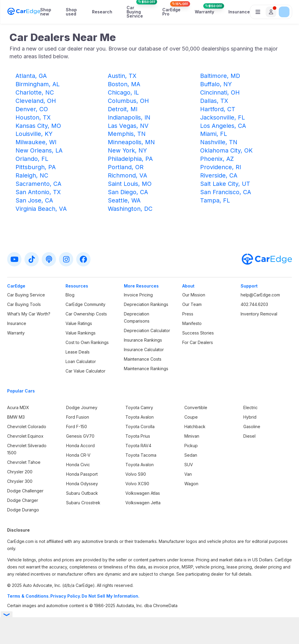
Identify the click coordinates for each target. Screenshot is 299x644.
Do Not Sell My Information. (110, 596)
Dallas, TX (214, 101)
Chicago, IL (123, 92)
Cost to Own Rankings (87, 342)
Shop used (71, 12)
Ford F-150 (77, 427)
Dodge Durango (23, 510)
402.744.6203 (254, 304)
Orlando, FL (32, 159)
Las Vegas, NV (128, 126)
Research (102, 12)
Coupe (191, 417)
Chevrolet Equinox (25, 436)
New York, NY (127, 150)
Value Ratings (79, 323)
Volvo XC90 (137, 484)
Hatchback (195, 427)
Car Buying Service (137, 12)
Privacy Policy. (66, 596)
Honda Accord (80, 446)
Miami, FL (214, 134)
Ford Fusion (78, 417)
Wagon (191, 484)
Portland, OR (126, 167)
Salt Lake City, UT (225, 184)
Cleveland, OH (36, 101)
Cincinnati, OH (220, 92)
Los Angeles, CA (223, 126)
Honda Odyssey (82, 484)
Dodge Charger (23, 500)
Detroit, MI (123, 109)
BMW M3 (16, 417)
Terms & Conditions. (28, 596)
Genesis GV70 (80, 436)
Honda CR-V (78, 455)
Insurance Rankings (143, 340)
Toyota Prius (138, 436)
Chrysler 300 (20, 481)
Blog (70, 295)
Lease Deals (78, 352)
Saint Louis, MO (130, 184)
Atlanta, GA (31, 76)
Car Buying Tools (24, 304)
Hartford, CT (218, 109)
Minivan (192, 436)
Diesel (249, 436)
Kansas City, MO (38, 126)
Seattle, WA (124, 200)
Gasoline (252, 427)
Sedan (191, 455)
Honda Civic (78, 465)
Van (188, 474)
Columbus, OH (128, 101)
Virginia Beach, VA (41, 209)
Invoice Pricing (138, 295)
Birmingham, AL (38, 84)
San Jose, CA (34, 200)
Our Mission (194, 295)
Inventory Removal (259, 314)
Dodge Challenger (25, 491)
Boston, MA (124, 84)
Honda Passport (82, 474)
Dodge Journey (82, 407)
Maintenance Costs (143, 359)
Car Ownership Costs (86, 314)
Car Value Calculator (85, 371)
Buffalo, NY (216, 84)
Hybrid (250, 417)
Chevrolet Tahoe (24, 462)
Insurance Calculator (144, 350)
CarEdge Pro (171, 12)
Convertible (196, 407)
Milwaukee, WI (36, 142)
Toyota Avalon (140, 417)
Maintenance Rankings (146, 369)
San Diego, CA (128, 192)
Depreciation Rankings (146, 304)
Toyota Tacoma (141, 455)
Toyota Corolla (140, 427)
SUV (189, 465)
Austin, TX (122, 76)
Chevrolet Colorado (27, 427)
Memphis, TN (127, 134)
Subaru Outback (82, 493)
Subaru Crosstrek (83, 503)
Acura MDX (18, 407)
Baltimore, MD (220, 76)
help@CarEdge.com (260, 295)
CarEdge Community (85, 304)
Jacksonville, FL (222, 117)
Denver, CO (32, 109)
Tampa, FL (215, 200)
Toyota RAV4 (138, 446)
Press (188, 314)
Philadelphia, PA (130, 159)
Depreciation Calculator (147, 330)
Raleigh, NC (32, 175)
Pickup (191, 446)
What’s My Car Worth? (29, 314)
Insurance (239, 12)
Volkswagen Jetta (143, 503)
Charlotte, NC (35, 92)
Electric (250, 407)
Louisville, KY (34, 134)
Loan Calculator (81, 361)
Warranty (204, 12)
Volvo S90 (136, 474)
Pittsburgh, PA (36, 167)
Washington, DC (130, 209)
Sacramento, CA (38, 184)
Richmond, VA (127, 175)
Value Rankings (81, 333)
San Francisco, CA (226, 192)
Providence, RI (221, 167)
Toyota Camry (139, 407)
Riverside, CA (219, 175)
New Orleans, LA (39, 150)
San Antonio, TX (38, 192)
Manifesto (192, 323)
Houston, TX (33, 117)
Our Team (192, 304)
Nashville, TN (219, 142)
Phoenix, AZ (217, 159)
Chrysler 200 (20, 472)
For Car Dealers (198, 342)
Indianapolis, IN (129, 117)
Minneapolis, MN (131, 142)
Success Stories (198, 333)
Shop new (46, 12)
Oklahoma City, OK (226, 150)
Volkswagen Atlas (143, 493)
